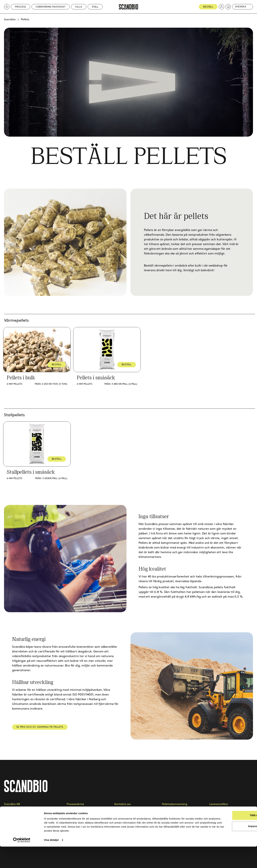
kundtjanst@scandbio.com (21, 819)
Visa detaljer (51, 861)
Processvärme (75, 804)
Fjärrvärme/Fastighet (51, 7)
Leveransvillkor (219, 804)
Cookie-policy (218, 822)
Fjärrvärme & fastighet (81, 813)
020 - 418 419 (12, 823)
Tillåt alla (229, 837)
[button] (221, 7)
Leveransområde (172, 813)
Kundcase (120, 813)
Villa (79, 7)
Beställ (208, 7)
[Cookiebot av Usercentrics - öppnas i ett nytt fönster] (22, 861)
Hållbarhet (169, 822)
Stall (95, 7)
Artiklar (119, 822)
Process (20, 7)
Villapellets (74, 822)
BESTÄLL (57, 365)
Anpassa (229, 848)
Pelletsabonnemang (175, 804)
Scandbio (10, 20)
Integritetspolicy (220, 813)
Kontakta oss (122, 804)
